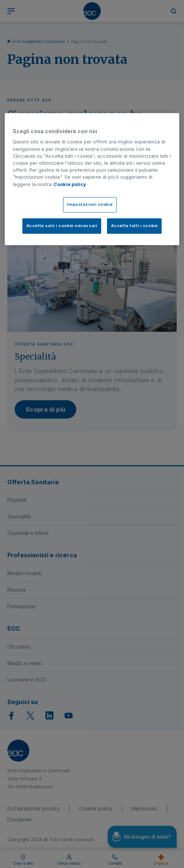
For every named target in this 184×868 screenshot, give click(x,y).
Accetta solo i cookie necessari (62, 226)
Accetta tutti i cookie (135, 226)
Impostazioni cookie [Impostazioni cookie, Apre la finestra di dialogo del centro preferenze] (90, 204)
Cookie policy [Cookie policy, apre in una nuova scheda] (70, 184)
